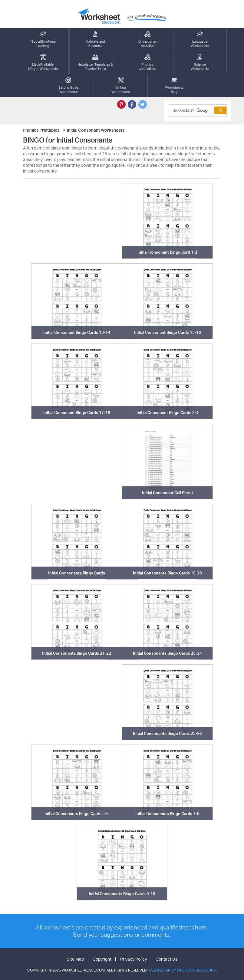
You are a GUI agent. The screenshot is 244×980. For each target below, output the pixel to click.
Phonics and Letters (148, 62)
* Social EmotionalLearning (43, 39)
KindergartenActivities (148, 39)
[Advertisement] (77, 221)
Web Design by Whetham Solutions (182, 970)
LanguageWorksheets (200, 39)
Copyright (102, 959)
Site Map (75, 959)
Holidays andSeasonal (95, 39)
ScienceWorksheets (200, 62)
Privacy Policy (134, 959)
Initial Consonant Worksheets (93, 130)
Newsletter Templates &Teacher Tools (95, 62)
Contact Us (167, 959)
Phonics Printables (41, 130)
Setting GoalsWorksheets (69, 86)
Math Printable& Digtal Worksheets (43, 62)
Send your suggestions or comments (121, 935)
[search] (190, 110)
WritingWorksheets (121, 86)
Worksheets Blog (174, 86)
